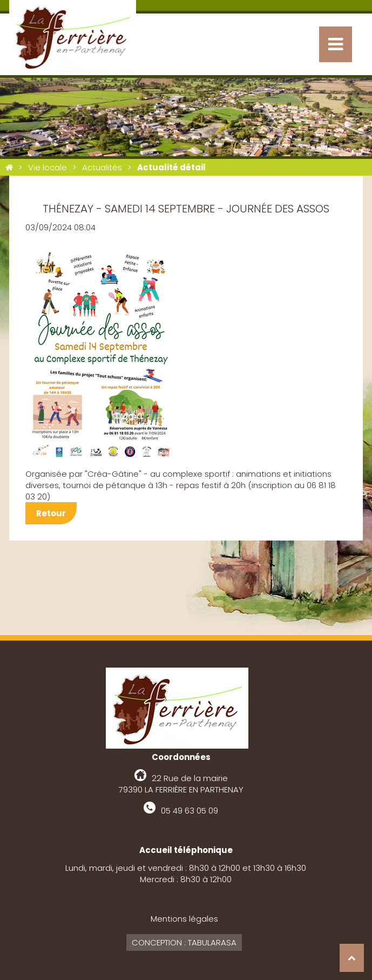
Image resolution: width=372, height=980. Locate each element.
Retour (51, 513)
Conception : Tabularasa (184, 942)
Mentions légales (184, 919)
